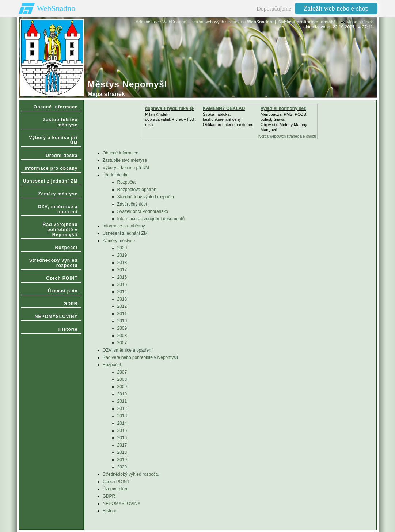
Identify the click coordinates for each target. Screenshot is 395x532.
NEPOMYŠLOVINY (122, 504)
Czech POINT (116, 482)
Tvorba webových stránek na (231, 22)
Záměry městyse (119, 241)
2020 (122, 248)
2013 (122, 299)
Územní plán (115, 489)
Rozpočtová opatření (138, 190)
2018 (122, 263)
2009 (122, 328)
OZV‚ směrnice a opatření (128, 350)
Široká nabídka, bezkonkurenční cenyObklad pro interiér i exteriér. (228, 119)
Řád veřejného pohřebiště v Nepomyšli (140, 357)
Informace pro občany (124, 226)
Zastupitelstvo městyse (125, 160)
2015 (122, 284)
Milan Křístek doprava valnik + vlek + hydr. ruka (170, 119)
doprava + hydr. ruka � (169, 108)
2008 (122, 336)
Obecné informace (121, 153)
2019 (122, 255)
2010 (122, 321)
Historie (110, 511)
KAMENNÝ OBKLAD (224, 108)
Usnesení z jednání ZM (125, 233)
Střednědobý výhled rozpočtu (146, 197)
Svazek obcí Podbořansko (143, 211)
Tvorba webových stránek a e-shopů (287, 136)
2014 (122, 292)
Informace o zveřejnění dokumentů (151, 219)
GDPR (109, 496)
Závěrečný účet (132, 204)
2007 (122, 343)
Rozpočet (127, 182)
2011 (122, 314)
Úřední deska (116, 175)
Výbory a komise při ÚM (126, 168)
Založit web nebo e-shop (336, 8)
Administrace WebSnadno (161, 22)
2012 (122, 306)
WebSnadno (56, 8)
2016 (122, 277)
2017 (122, 270)
